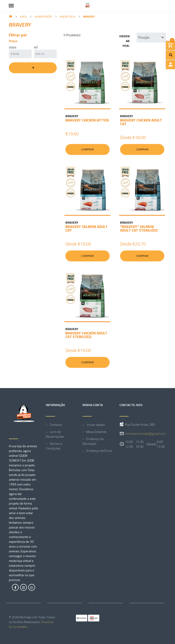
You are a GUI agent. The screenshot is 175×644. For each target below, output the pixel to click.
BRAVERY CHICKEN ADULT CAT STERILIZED (86, 335)
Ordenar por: (124, 41)
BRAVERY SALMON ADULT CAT (86, 228)
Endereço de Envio (99, 451)
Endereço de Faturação (93, 441)
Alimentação (43, 16)
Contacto (56, 425)
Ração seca (68, 16)
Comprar (87, 149)
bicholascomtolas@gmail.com (146, 433)
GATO (23, 16)
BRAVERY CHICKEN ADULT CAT (141, 122)
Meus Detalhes (96, 432)
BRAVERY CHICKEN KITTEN (87, 120)
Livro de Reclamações (55, 434)
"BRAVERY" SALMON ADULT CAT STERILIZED (139, 228)
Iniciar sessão (96, 425)
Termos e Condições (54, 446)
